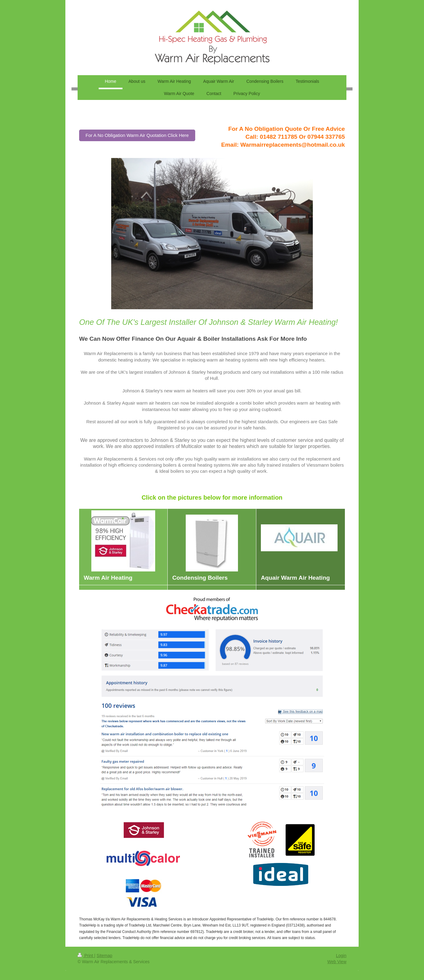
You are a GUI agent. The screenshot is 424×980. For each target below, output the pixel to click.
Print (86, 956)
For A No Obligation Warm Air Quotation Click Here (137, 135)
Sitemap (104, 956)
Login (341, 956)
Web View (337, 962)
